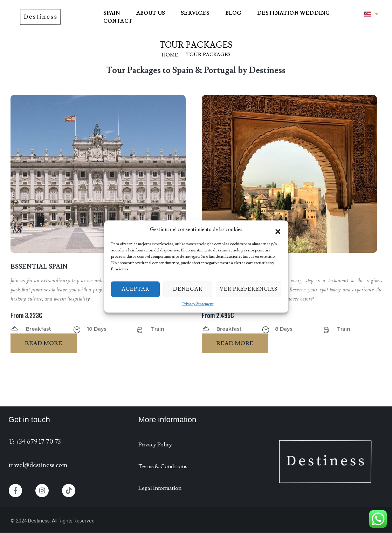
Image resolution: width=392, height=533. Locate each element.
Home (170, 55)
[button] (278, 230)
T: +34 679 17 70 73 (35, 442)
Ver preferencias (249, 289)
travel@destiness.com (38, 465)
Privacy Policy (155, 445)
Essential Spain (39, 267)
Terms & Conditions (163, 466)
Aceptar (135, 289)
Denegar (188, 289)
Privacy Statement (198, 304)
